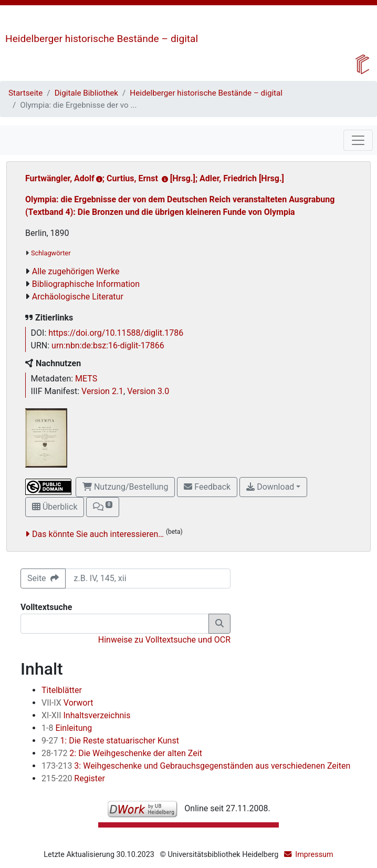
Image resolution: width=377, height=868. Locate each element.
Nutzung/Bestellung (125, 487)
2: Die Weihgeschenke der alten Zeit (122, 753)
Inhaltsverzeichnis (86, 715)
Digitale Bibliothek (86, 93)
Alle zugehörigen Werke (76, 271)
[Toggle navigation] (358, 140)
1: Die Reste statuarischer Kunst (110, 741)
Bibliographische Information (86, 284)
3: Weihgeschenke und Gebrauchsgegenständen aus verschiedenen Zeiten (196, 766)
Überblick (55, 507)
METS (86, 379)
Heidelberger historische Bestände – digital (102, 39)
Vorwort (67, 703)
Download (270, 487)
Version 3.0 (148, 391)
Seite (43, 578)
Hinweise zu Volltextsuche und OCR (164, 640)
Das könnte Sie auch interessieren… (98, 534)
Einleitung (67, 728)
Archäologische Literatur (78, 297)
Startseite (25, 93)
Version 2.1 (102, 391)
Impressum (314, 855)
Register (73, 778)
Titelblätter (62, 690)
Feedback (207, 487)
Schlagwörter (51, 253)
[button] (102, 507)
